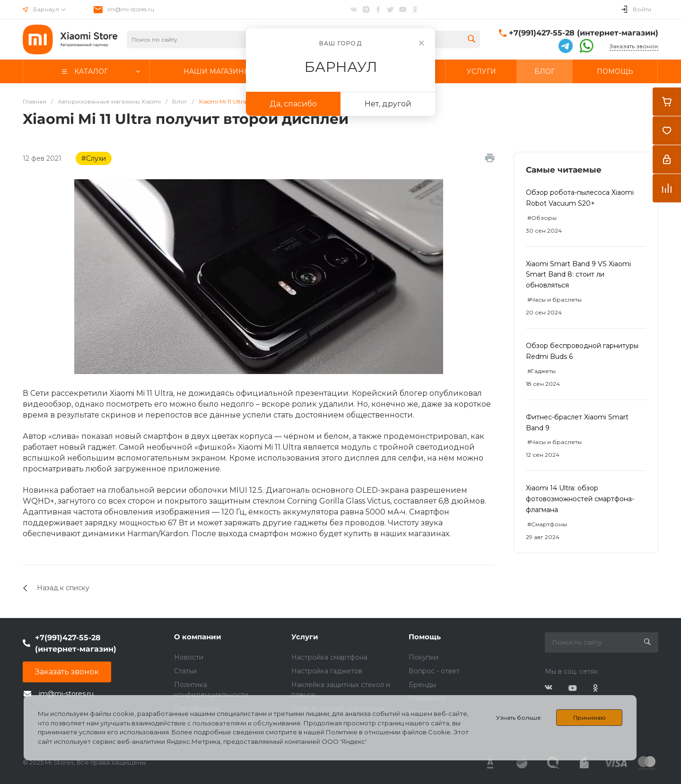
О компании (198, 637)
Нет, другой (388, 104)
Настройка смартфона (329, 657)
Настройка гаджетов (327, 671)
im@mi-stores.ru (131, 9)
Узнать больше (519, 718)
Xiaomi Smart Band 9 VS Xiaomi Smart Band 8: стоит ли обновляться (578, 275)
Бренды (422, 685)
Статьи (185, 671)
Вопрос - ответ (434, 671)
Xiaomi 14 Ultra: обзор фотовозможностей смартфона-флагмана (580, 499)
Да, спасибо (293, 104)
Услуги (305, 637)
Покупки (423, 657)
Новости (189, 657)
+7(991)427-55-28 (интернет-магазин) (584, 33)
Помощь (425, 637)
